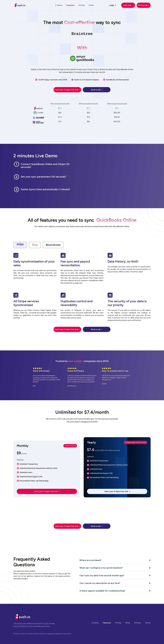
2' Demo (59, 5)
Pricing (82, 5)
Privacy (138, 623)
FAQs (91, 5)
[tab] (20, 245)
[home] (20, 5)
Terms (148, 623)
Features (70, 5)
